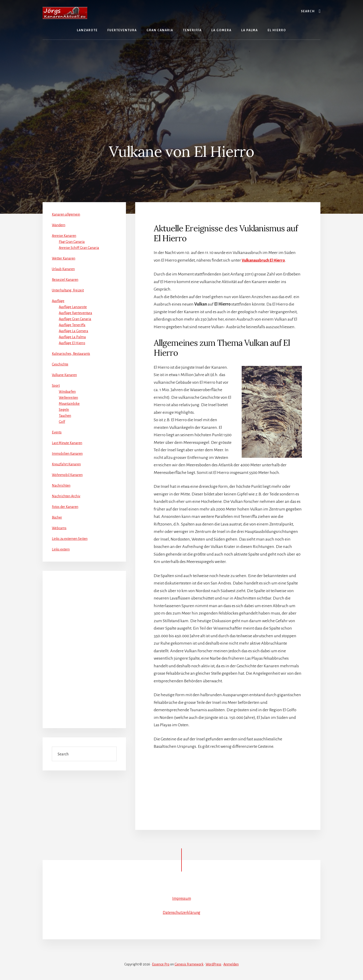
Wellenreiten (68, 398)
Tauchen (65, 416)
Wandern (59, 225)
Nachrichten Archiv (66, 496)
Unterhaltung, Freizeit (68, 290)
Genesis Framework (189, 964)
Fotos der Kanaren (65, 507)
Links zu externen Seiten (70, 539)
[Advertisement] (181, 79)
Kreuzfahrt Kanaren (66, 464)
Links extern (61, 549)
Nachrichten (61, 485)
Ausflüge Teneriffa (72, 325)
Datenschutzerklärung (181, 912)
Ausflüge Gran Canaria (75, 319)
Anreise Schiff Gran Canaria (79, 248)
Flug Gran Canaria (72, 242)
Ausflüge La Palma (72, 337)
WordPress (213, 964)
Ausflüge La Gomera (74, 331)
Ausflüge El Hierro (72, 343)
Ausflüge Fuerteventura (75, 313)
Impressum (182, 898)
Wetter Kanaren (64, 258)
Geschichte (60, 364)
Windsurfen (67, 392)
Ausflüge (58, 301)
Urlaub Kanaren (63, 269)
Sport (56, 386)
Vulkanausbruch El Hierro (265, 260)
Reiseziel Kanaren (65, 280)
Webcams (59, 528)
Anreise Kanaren (64, 236)
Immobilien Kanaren (67, 454)
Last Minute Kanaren (67, 443)
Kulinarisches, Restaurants (71, 354)
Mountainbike (69, 404)
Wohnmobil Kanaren (67, 475)
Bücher (57, 517)
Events (57, 432)
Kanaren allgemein (66, 214)
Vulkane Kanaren (64, 375)
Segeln (64, 410)
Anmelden (231, 964)
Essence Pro (161, 964)
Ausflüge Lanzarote (73, 307)
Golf (62, 422)
